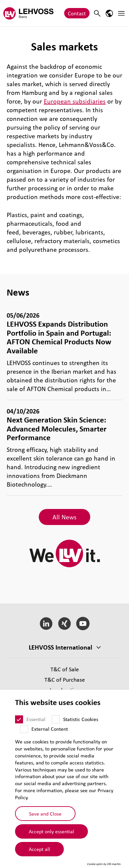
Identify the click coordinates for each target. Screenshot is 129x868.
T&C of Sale (65, 669)
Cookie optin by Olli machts (104, 864)
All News (64, 517)
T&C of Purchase (65, 679)
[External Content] (24, 729)
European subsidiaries (75, 101)
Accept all (39, 849)
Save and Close (45, 814)
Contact (77, 13)
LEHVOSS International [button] (60, 647)
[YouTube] (83, 624)
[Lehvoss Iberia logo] (28, 13)
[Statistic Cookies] (56, 719)
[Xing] (65, 624)
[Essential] (19, 719)
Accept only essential (51, 831)
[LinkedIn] (46, 624)
